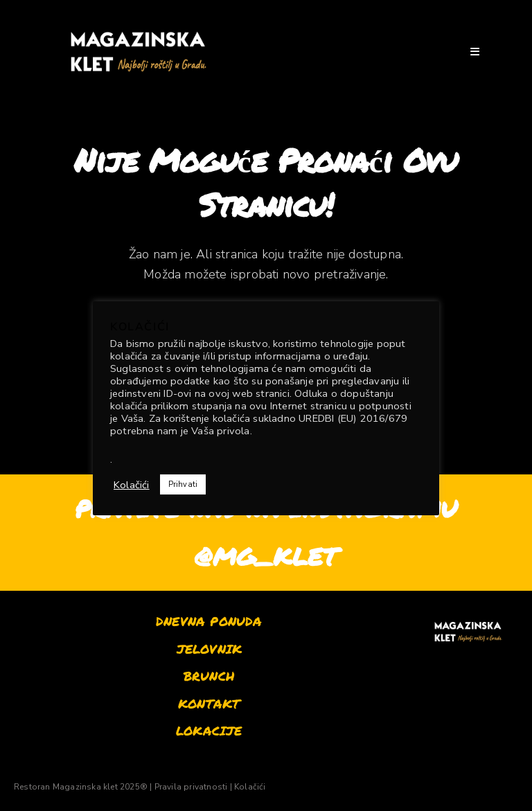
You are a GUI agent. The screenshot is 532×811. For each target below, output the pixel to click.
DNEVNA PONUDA (209, 621)
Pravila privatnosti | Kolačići (210, 787)
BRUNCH (209, 676)
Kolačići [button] (132, 485)
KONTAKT (209, 704)
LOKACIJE (209, 731)
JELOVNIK (210, 649)
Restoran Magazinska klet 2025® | (83, 787)
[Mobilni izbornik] (475, 51)
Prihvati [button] (183, 484)
